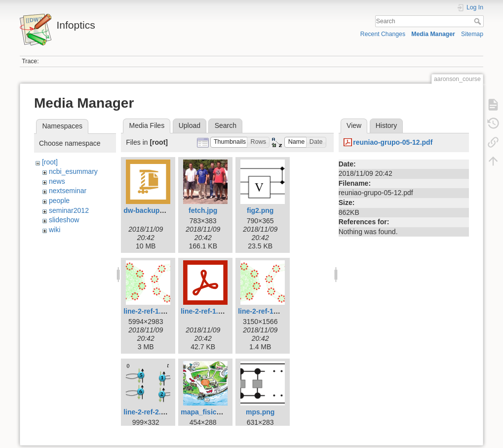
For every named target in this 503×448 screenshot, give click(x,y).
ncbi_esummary (73, 171)
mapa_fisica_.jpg (209, 412)
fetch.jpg (203, 210)
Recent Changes (383, 34)
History (387, 125)
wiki (55, 230)
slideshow (64, 220)
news (57, 181)
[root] (50, 162)
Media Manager (433, 34)
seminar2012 (69, 210)
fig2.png (260, 210)
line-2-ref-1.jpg (147, 311)
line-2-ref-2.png (148, 412)
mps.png (260, 412)
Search (479, 21)
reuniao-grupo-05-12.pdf (393, 142)
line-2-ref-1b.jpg (264, 311)
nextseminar (68, 191)
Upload (190, 125)
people (59, 201)
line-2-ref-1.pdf (205, 311)
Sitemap (472, 34)
